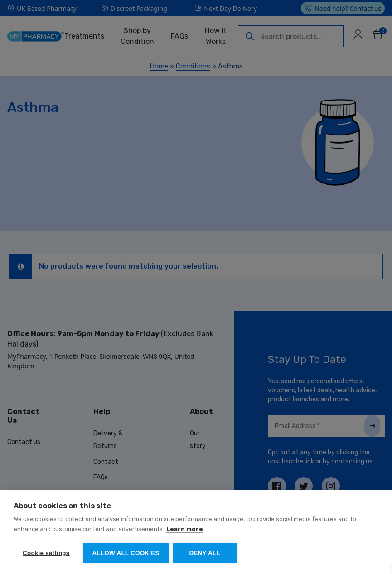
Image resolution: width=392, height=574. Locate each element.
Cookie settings (46, 553)
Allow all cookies (126, 553)
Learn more (185, 529)
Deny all (205, 553)
